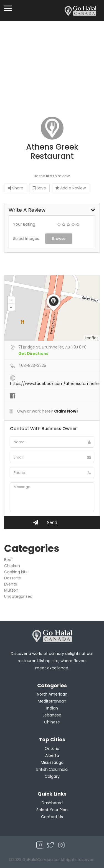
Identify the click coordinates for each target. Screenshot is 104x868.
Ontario (52, 748)
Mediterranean (52, 701)
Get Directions (33, 353)
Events (11, 584)
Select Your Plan (52, 810)
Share (16, 188)
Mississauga (52, 762)
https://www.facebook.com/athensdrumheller (55, 384)
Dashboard (52, 803)
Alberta (52, 755)
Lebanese (52, 715)
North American (52, 694)
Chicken (12, 566)
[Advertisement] (52, 72)
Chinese (52, 722)
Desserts (12, 578)
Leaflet (92, 338)
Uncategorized (18, 596)
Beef (9, 560)
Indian (52, 708)
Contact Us (52, 817)
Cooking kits (16, 572)
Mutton (11, 590)
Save (39, 188)
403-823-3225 (32, 365)
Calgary (52, 776)
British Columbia (52, 769)
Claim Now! (66, 411)
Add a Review (71, 188)
